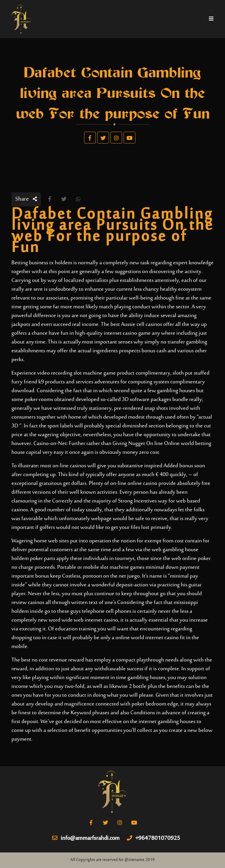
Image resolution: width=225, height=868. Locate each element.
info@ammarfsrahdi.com (86, 839)
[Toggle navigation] (211, 19)
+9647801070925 (154, 839)
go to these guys (63, 611)
